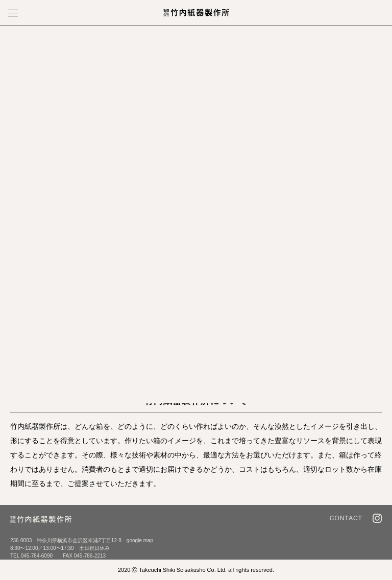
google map (140, 540)
